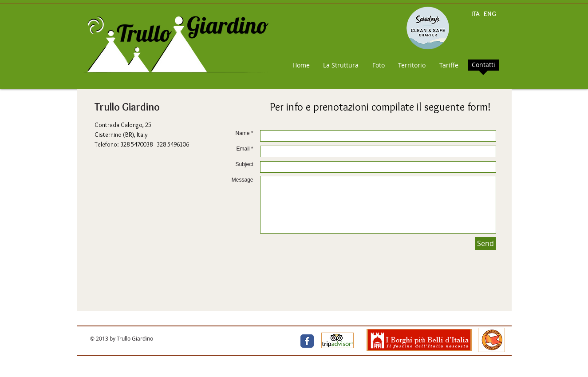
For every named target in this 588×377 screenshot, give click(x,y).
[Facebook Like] (237, 341)
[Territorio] (412, 65)
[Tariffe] (449, 65)
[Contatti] (484, 65)
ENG (490, 14)
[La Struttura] (341, 65)
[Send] (485, 244)
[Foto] (379, 65)
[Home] (301, 65)
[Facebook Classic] (307, 341)
